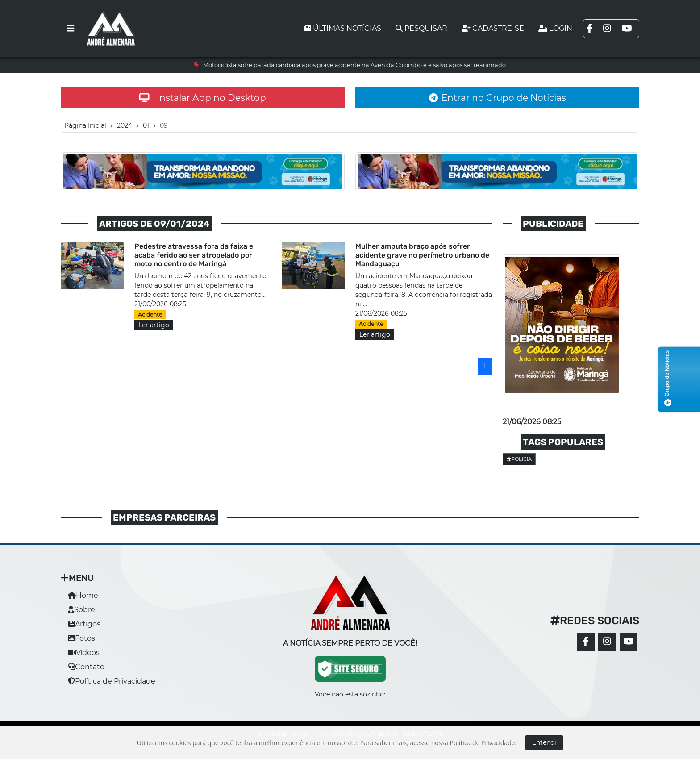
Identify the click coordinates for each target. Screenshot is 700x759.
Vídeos (84, 653)
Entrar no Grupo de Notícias (498, 98)
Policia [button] (519, 459)
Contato (86, 667)
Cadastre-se (493, 28)
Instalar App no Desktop (203, 98)
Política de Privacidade (112, 681)
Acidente (150, 315)
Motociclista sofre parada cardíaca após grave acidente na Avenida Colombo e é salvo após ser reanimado (354, 65)
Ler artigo (154, 325)
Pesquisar (421, 28)
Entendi (544, 742)
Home (83, 595)
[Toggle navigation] (71, 29)
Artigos (84, 624)
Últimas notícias (343, 28)
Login (555, 28)
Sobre (81, 610)
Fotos (81, 638)
